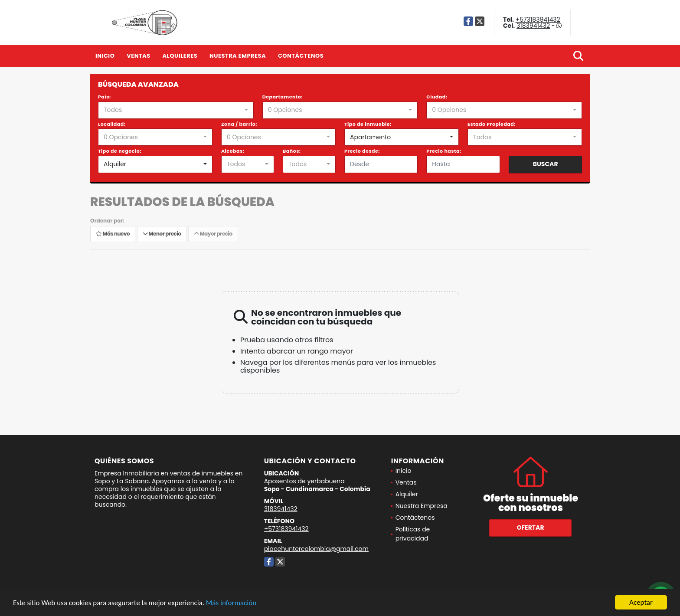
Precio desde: (362, 151)
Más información (231, 603)
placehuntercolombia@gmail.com (316, 549)
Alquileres (180, 56)
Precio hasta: (444, 151)
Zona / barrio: (239, 124)
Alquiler (407, 494)
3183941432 (533, 26)
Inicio (105, 56)
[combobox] (176, 110)
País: (105, 97)
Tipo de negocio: (120, 151)
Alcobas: (233, 151)
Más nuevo (113, 234)
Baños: (292, 151)
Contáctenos (301, 56)
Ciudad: (437, 97)
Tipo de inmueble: (368, 124)
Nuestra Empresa (238, 56)
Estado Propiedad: (492, 124)
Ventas (139, 56)
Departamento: (283, 97)
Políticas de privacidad (413, 534)
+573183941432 (538, 20)
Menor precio (162, 234)
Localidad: (112, 124)
